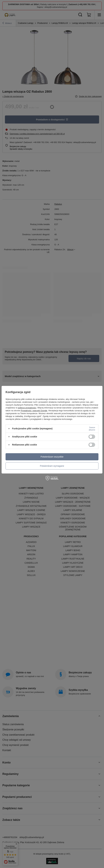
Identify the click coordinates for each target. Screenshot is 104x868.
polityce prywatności (27, 408)
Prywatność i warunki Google (34, 410)
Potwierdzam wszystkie (52, 457)
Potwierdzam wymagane (52, 466)
